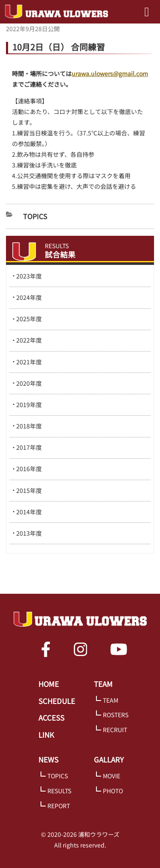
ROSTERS (116, 715)
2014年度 (29, 512)
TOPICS (58, 776)
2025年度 (29, 319)
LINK (46, 735)
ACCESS (51, 718)
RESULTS (59, 791)
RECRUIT (115, 730)
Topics (35, 216)
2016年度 (29, 469)
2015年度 (29, 490)
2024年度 (29, 297)
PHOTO (113, 791)
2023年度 (29, 276)
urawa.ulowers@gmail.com (110, 73)
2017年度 (29, 447)
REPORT (59, 806)
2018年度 (29, 426)
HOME (49, 684)
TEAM (103, 684)
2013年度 (29, 533)
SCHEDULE (57, 701)
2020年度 (29, 383)
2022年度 (29, 340)
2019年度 (29, 405)
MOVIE (112, 776)
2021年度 (29, 362)
